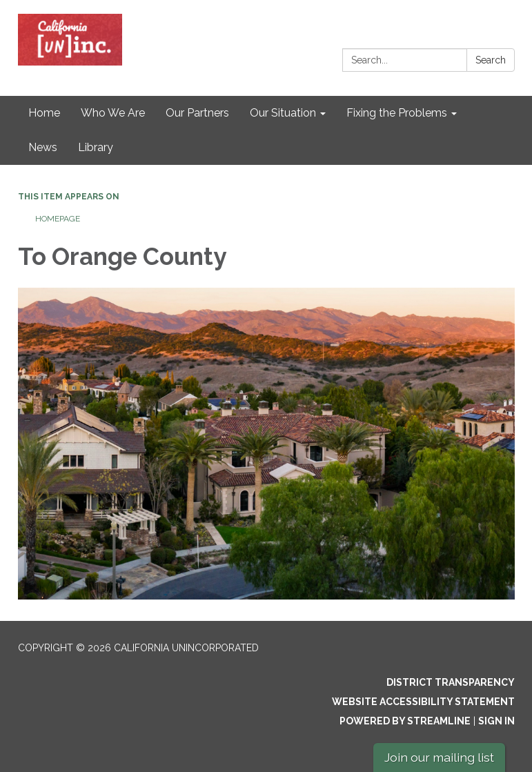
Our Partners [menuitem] (197, 113)
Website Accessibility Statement (423, 702)
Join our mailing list (439, 757)
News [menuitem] (43, 147)
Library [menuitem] (96, 147)
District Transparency (451, 682)
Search (491, 60)
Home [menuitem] (44, 113)
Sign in (496, 721)
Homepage (58, 219)
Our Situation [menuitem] (283, 113)
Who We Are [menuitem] (113, 113)
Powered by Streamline (405, 721)
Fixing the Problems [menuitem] (397, 113)
